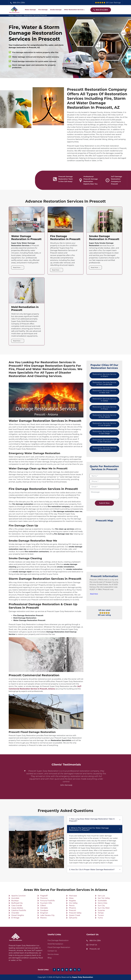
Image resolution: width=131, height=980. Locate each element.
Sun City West (104, 908)
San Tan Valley (104, 898)
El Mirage (15, 918)
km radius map (104, 543)
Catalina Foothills (19, 910)
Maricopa (73, 896)
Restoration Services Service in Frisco (104, 408)
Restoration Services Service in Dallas (104, 400)
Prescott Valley (75, 913)
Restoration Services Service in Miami (104, 375)
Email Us (93, 945)
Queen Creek (75, 915)
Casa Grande (17, 906)
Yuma (100, 918)
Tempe (101, 913)
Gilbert (43, 906)
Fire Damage (43, 10)
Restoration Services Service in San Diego (104, 432)
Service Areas (53, 954)
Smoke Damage (56, 10)
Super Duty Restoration (83, 977)
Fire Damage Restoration (58, 940)
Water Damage (30, 10)
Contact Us (52, 951)
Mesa (71, 898)
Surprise (101, 910)
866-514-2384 (19, 3)
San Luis (101, 896)
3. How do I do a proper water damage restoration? (92, 870)
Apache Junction (19, 896)
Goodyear (44, 910)
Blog (50, 958)
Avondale (15, 898)
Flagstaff (44, 896)
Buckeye (15, 901)
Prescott (19, 15)
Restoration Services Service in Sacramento (104, 449)
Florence (44, 898)
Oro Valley (73, 903)
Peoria (72, 906)
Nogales (72, 901)
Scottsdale (102, 901)
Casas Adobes (17, 908)
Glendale (44, 908)
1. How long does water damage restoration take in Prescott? (92, 820)
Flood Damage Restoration (59, 947)
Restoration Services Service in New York (104, 392)
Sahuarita (73, 918)
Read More (17, 267)
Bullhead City (17, 903)
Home (11, 15)
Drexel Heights (18, 915)
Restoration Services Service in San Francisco (104, 441)
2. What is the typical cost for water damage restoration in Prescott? (89, 829)
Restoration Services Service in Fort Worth (104, 416)
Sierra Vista (103, 903)
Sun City (101, 906)
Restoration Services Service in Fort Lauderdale (104, 383)
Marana (43, 918)
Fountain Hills (46, 903)
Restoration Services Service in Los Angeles (104, 424)
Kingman (44, 913)
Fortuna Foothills (47, 901)
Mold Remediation (55, 944)
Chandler (15, 913)
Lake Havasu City (47, 915)
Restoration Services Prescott (37, 15)
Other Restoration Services (74, 10)
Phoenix (72, 908)
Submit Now (104, 503)
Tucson (101, 915)
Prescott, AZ (95, 949)
